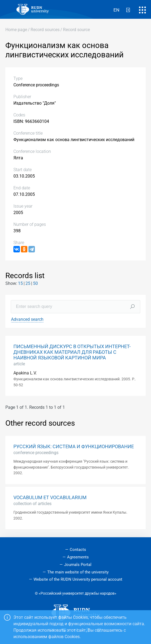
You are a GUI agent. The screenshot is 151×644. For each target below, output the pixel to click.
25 (28, 283)
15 (20, 283)
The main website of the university (78, 572)
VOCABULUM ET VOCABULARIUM (50, 498)
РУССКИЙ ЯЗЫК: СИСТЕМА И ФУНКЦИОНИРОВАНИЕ (74, 447)
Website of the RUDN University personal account (78, 579)
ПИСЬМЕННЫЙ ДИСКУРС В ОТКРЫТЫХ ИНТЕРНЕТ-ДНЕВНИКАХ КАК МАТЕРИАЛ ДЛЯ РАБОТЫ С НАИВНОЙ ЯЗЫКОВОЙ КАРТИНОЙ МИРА (72, 352)
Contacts (78, 550)
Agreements (78, 557)
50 (35, 283)
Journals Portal (78, 565)
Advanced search (27, 319)
